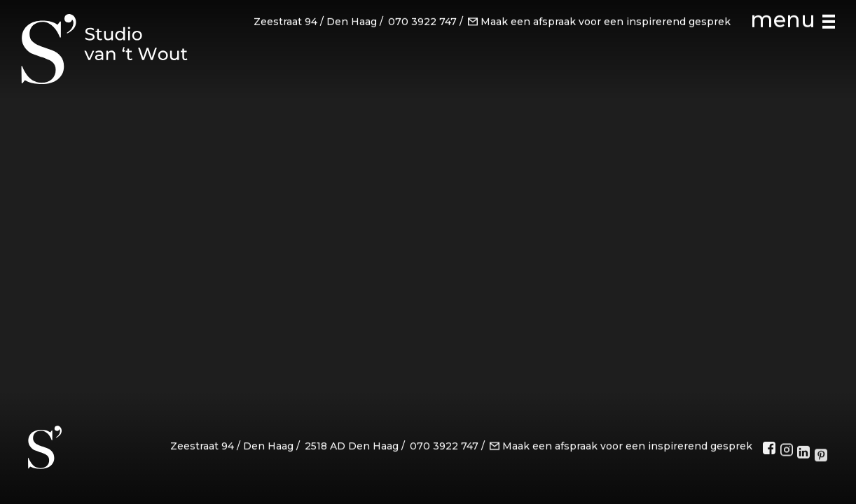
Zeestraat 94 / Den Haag (315, 20)
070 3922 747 (422, 20)
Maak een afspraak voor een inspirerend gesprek (599, 20)
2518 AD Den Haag (352, 449)
